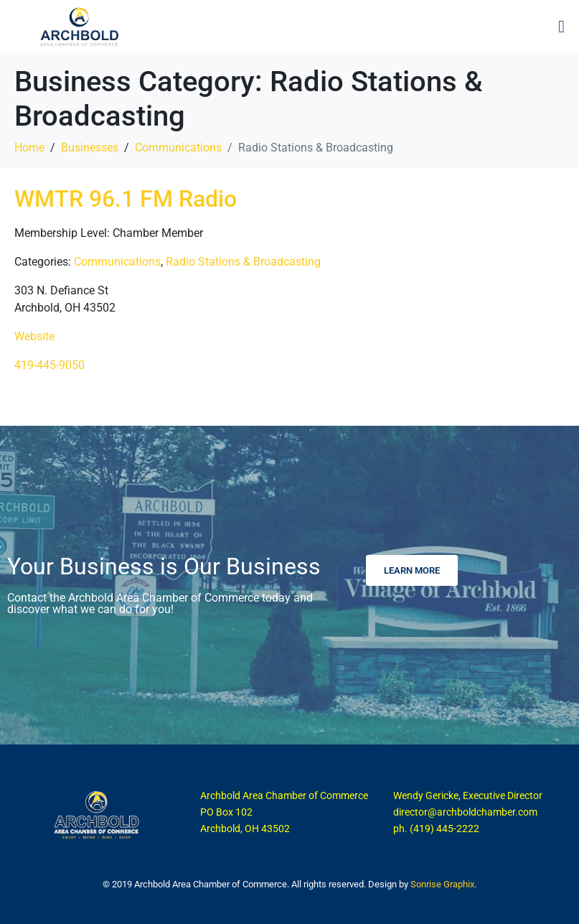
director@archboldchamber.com (465, 812)
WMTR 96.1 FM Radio (126, 199)
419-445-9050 (50, 365)
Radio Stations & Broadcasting (243, 262)
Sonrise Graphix (442, 884)
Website (34, 336)
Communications (117, 262)
